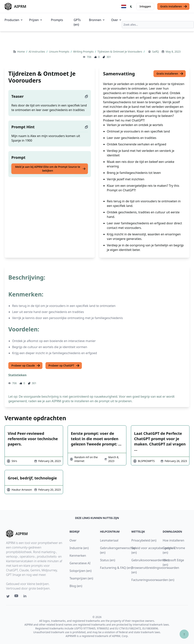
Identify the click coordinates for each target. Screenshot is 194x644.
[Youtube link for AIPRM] (17, 597)
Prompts (57, 20)
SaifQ (155, 52)
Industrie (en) (79, 548)
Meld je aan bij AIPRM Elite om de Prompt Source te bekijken (50, 169)
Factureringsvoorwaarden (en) (153, 580)
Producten (14, 20)
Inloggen (145, 6)
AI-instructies (37, 52)
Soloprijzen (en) (81, 571)
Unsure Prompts (59, 52)
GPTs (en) (77, 22)
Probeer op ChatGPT (64, 366)
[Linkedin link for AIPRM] (26, 597)
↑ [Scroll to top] (184, 634)
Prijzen (36, 20)
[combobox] (158, 25)
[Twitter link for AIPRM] (8, 596)
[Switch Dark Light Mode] (131, 6)
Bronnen (97, 20)
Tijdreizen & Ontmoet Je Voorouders (120, 52)
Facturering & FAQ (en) (116, 568)
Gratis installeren (174, 6)
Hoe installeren (174, 540)
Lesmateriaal (109, 540)
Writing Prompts (84, 52)
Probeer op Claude (26, 366)
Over (117, 20)
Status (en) (108, 560)
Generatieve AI (80, 563)
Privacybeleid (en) (144, 540)
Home (21, 52)
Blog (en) (76, 586)
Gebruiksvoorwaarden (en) (150, 560)
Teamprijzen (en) (81, 578)
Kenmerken (78, 556)
